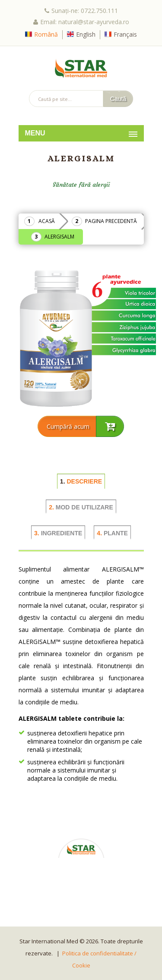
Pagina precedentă (111, 221)
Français (125, 34)
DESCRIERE (81, 481)
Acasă (47, 221)
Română (46, 34)
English (86, 34)
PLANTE (112, 533)
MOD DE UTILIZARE (81, 507)
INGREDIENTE (58, 533)
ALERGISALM (59, 237)
